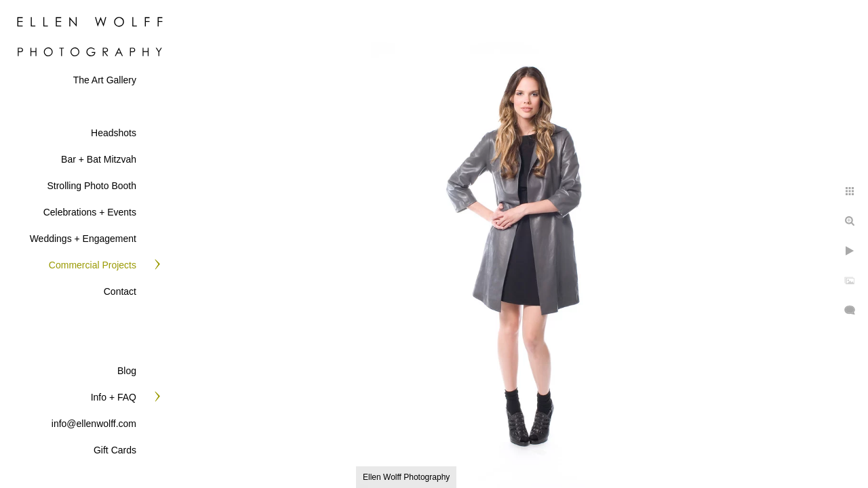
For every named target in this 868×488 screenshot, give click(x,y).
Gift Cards (115, 450)
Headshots (114, 133)
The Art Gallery (105, 80)
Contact (120, 291)
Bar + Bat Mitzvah (99, 159)
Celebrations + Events (90, 212)
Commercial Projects (93, 265)
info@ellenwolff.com (94, 424)
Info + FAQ (114, 397)
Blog (127, 371)
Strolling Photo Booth (92, 186)
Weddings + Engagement (83, 239)
